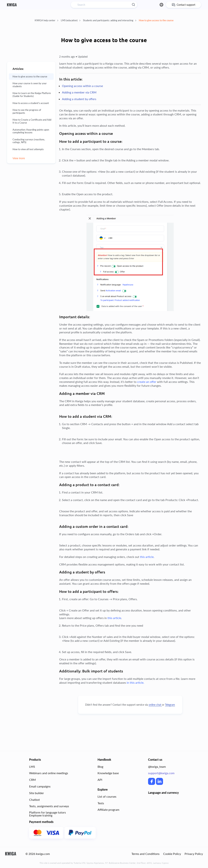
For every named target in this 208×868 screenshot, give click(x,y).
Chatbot (34, 800)
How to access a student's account (31, 103)
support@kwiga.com (161, 773)
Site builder (37, 793)
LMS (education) (71, 20)
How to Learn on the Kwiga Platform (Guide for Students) (32, 95)
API (100, 780)
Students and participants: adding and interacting (110, 20)
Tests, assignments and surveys (49, 806)
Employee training (41, 815)
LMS (32, 767)
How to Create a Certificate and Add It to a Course (32, 121)
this (142, 557)
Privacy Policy (194, 854)
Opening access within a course (82, 86)
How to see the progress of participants (27, 111)
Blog (100, 767)
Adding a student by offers (79, 99)
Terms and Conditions (145, 854)
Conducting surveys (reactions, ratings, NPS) (29, 141)
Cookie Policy (172, 854)
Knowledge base (108, 773)
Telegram (170, 705)
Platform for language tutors (47, 812)
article (149, 557)
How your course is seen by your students (30, 85)
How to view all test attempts (28, 149)
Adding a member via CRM (79, 92)
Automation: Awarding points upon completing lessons (31, 131)
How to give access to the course (156, 20)
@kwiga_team (157, 767)
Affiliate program (108, 810)
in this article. (135, 682)
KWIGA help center (46, 20)
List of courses (107, 796)
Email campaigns (40, 786)
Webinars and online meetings (49, 773)
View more (19, 158)
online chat (155, 705)
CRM (32, 780)
